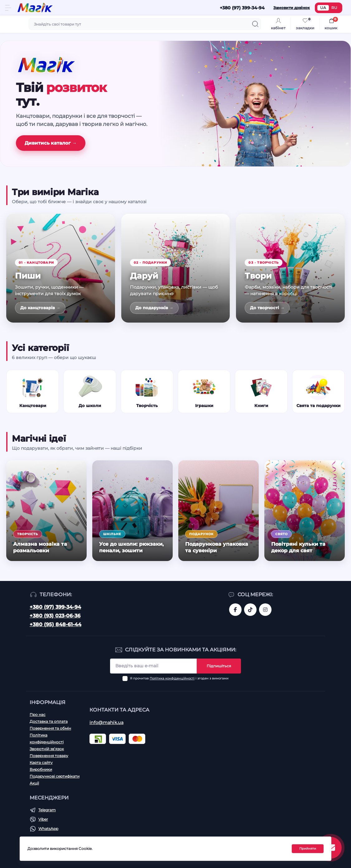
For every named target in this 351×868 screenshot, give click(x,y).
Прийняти (308, 849)
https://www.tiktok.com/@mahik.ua (250, 610)
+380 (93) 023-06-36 (55, 616)
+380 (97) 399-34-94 (55, 607)
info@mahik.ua (106, 722)
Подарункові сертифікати (55, 776)
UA (323, 8)
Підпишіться (219, 666)
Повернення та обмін (50, 728)
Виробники (41, 769)
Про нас (38, 715)
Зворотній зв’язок (47, 749)
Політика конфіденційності (172, 678)
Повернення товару (49, 756)
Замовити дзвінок (292, 8)
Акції (34, 783)
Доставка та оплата (49, 721)
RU (334, 8)
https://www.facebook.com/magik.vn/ (235, 610)
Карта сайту (41, 762)
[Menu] (8, 8)
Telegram (47, 810)
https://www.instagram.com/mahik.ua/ (265, 610)
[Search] (255, 24)
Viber (43, 819)
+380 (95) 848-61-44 (55, 624)
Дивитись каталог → (51, 143)
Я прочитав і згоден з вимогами (179, 678)
